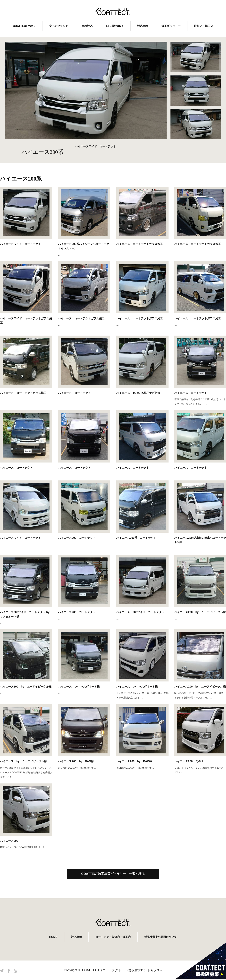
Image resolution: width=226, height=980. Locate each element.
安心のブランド (59, 26)
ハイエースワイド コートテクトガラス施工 (26, 321)
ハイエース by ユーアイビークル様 (23, 761)
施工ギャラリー (171, 26)
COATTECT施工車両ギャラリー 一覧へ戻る (113, 874)
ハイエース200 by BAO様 (76, 761)
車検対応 (87, 26)
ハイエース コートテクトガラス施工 (139, 244)
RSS (15, 971)
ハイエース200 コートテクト (77, 538)
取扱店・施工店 (204, 26)
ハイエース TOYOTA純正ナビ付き (138, 393)
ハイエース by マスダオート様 (79, 687)
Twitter (2, 971)
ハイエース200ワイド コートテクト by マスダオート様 (25, 614)
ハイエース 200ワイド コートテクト (140, 612)
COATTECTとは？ (24, 26)
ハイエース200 (9, 841)
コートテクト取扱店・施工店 (113, 937)
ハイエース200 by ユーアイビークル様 (26, 687)
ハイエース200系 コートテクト (136, 538)
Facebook (9, 971)
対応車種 (143, 26)
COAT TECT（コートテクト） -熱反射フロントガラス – (122, 970)
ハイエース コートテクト (74, 393)
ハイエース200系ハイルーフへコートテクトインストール (83, 246)
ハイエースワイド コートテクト (20, 244)
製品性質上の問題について (161, 937)
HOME (53, 937)
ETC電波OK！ (115, 26)
